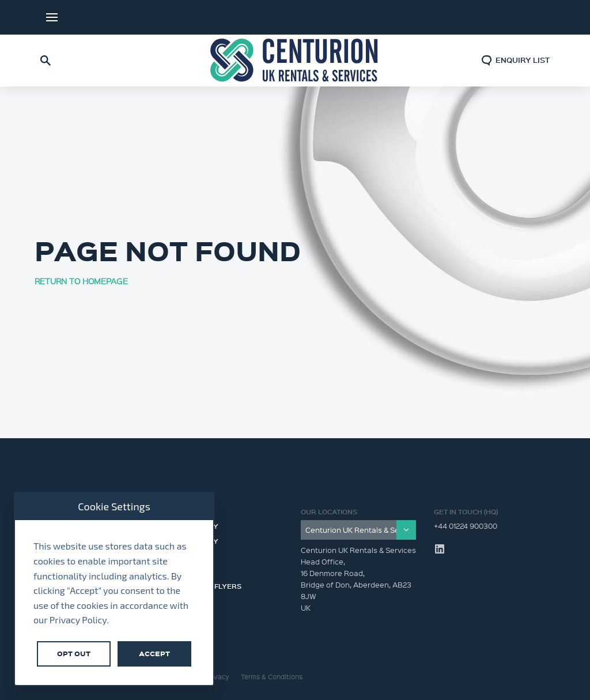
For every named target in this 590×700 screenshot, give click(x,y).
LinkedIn (532, 17)
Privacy (217, 677)
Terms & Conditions (272, 677)
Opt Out (74, 654)
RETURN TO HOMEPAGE (81, 281)
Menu (52, 17)
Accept (154, 654)
